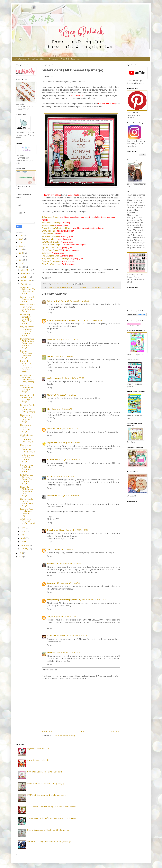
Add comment (50, 670)
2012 (21, 557)
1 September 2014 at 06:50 (77, 530)
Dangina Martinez (56, 530)
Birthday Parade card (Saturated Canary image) (28, 408)
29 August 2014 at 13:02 (67, 428)
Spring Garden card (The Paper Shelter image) (48, 830)
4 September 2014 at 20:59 (64, 617)
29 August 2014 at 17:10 (71, 443)
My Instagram (53, 59)
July (23, 528)
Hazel (50, 476)
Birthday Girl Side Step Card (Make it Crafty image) (27, 379)
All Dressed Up (48, 225)
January (25, 549)
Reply (50, 313)
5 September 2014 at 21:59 (78, 636)
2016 (21, 260)
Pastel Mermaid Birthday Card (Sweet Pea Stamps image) (27, 343)
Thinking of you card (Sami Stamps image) (27, 458)
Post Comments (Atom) (64, 736)
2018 (21, 253)
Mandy (50, 395)
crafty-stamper (54, 378)
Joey (49, 549)
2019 (21, 249)
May (23, 535)
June (23, 531)
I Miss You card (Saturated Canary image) (46, 784)
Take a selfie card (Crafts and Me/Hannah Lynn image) (52, 818)
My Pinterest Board (39, 59)
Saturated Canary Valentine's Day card (45, 772)
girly (113, 287)
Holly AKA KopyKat (56, 636)
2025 (21, 235)
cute (75, 287)
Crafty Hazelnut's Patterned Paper (57, 228)
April (23, 538)
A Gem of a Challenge (51, 223)
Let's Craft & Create (50, 242)
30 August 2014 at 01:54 (64, 476)
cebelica (51, 653)
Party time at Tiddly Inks (38, 760)
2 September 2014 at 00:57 (64, 549)
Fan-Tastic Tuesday (50, 236)
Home (81, 731)
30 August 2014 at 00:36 (70, 460)
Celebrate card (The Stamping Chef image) (27, 438)
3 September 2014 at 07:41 (69, 583)
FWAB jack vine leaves (87, 287)
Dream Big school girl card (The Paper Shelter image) (27, 319)
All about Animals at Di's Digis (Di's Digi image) (27, 290)
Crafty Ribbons (48, 231)
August (24, 284)
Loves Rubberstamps (51, 245)
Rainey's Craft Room (57, 301)
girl (109, 287)
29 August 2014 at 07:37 (73, 378)
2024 (21, 239)
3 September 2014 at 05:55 (69, 564)
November (26, 273)
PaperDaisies (53, 443)
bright (70, 287)
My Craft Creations (50, 248)
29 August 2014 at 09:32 (61, 409)
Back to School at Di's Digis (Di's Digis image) (27, 399)
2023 (21, 242)
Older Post (115, 731)
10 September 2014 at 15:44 (68, 653)
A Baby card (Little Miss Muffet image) (28, 521)
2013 (21, 553)
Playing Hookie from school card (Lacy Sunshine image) (27, 331)
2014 (21, 267)
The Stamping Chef (50, 256)
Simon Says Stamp (50, 250)
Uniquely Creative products (71, 59)
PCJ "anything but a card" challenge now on (47, 795)
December (26, 270)
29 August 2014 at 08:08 (65, 395)
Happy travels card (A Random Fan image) (27, 502)
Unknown (52, 428)
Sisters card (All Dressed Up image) (27, 299)
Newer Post (47, 731)
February (25, 545)
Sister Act (46, 253)
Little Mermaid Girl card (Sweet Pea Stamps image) (27, 479)
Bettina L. (52, 564)
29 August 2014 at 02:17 (91, 320)
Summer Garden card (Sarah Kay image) (27, 354)
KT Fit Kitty (52, 460)
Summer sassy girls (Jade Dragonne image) (27, 468)
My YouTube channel (21, 59)
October (25, 277)
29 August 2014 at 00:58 (78, 301)
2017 (21, 256)
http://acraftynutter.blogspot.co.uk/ (64, 600)
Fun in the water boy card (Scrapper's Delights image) (26, 366)
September (26, 280)
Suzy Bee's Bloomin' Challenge (55, 259)
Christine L (52, 496)
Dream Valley (47, 234)
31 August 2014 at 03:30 (69, 496)
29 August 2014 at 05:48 (67, 340)
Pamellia (51, 340)
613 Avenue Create (50, 217)
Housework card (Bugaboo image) (26, 428)
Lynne (50, 356)
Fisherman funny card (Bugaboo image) (26, 418)
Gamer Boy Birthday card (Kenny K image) (27, 389)
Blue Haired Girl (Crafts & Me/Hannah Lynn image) (50, 842)
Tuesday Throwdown (51, 261)
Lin (48, 409)
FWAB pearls (102, 287)
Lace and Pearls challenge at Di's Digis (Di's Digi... (27, 512)
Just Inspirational (49, 239)
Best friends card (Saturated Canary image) (28, 448)
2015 (21, 263)
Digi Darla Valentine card (38, 749)
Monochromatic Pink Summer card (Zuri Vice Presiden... (28, 308)
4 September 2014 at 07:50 (94, 600)
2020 (21, 246)
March (24, 542)
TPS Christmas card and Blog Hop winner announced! (52, 807)
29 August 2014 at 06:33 (64, 356)
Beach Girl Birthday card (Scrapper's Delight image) (27, 491)
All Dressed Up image (58, 287)
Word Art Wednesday (51, 264)
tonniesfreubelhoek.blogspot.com (64, 320)
